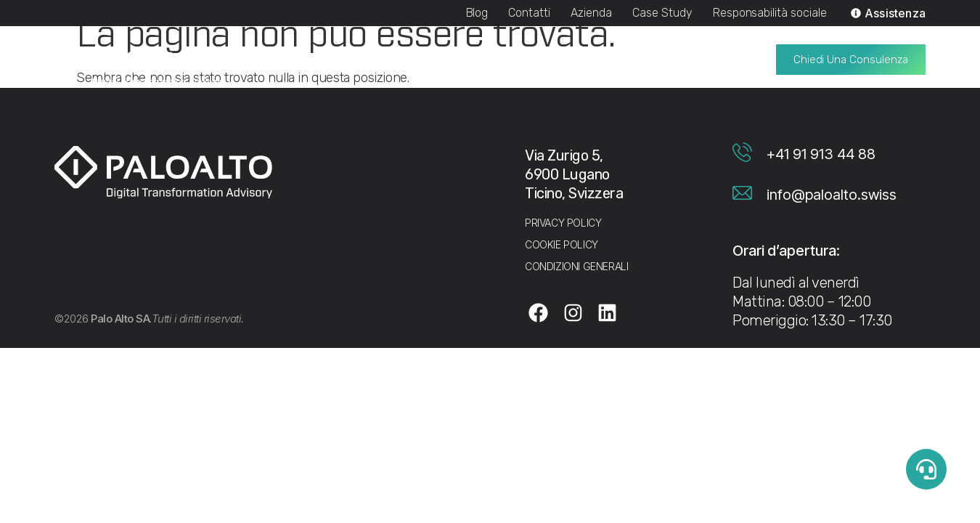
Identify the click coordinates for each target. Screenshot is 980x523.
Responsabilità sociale (770, 13)
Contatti (529, 13)
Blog (477, 13)
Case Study (662, 13)
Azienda (591, 13)
